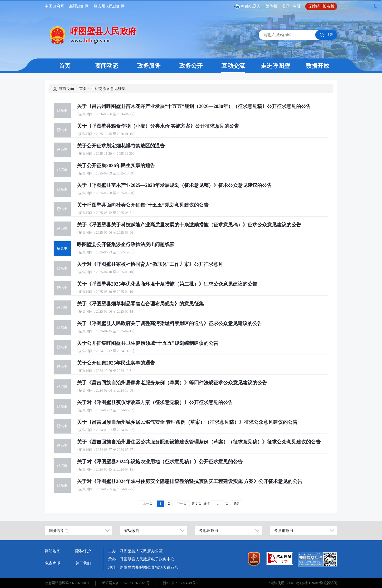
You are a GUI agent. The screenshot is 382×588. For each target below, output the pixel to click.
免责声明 (53, 563)
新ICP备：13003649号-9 (180, 583)
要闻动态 (107, 66)
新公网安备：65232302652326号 (126, 583)
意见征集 (118, 89)
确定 (237, 504)
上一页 (148, 504)
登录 (286, 6)
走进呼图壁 (275, 66)
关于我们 (83, 563)
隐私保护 (83, 551)
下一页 (182, 504)
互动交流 (233, 66)
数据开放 (317, 66)
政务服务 (149, 66)
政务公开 (191, 66)
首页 (65, 66)
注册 (296, 6)
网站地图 (53, 551)
